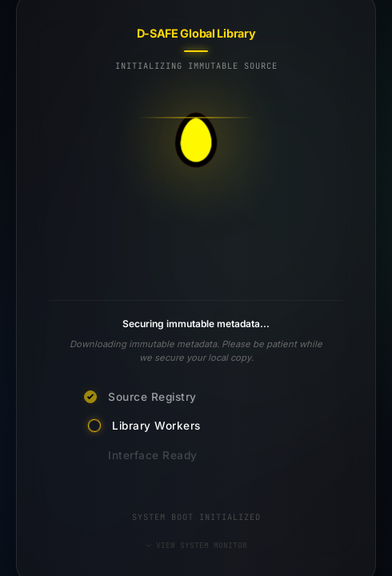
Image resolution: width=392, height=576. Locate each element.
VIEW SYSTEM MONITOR (196, 545)
